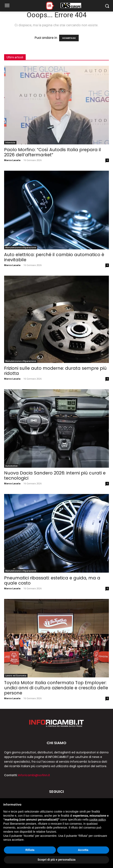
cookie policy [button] (97, 820)
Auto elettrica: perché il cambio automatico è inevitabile (54, 257)
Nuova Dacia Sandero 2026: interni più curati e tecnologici (55, 475)
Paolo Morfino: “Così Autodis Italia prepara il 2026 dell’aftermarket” (52, 152)
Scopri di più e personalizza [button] (56, 860)
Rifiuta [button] (30, 850)
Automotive (11, 466)
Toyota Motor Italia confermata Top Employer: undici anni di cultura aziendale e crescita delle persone (56, 688)
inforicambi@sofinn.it (34, 775)
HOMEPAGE (69, 38)
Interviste (10, 143)
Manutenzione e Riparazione (21, 248)
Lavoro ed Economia (16, 676)
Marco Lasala (12, 160)
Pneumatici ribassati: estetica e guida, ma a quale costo (52, 580)
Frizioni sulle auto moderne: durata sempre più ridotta (55, 371)
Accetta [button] (83, 850)
